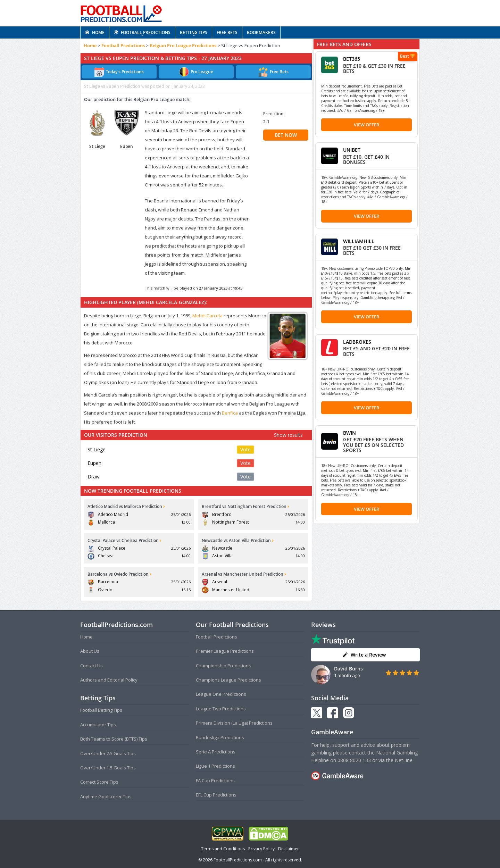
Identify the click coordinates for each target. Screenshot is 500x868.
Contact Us (91, 666)
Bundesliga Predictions (220, 737)
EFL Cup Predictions (216, 795)
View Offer (366, 125)
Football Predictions (123, 45)
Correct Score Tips (99, 782)
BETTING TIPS (194, 32)
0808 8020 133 (354, 760)
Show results (288, 435)
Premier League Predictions (225, 651)
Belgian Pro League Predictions (183, 45)
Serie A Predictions (216, 752)
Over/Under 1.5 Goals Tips (108, 768)
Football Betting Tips (101, 710)
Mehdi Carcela (207, 316)
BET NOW (286, 135)
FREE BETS (227, 32)
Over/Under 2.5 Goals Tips (108, 753)
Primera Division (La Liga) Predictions (234, 723)
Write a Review (364, 655)
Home (90, 45)
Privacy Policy (261, 849)
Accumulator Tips (98, 725)
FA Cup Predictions (215, 781)
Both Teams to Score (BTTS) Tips (114, 739)
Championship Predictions (223, 666)
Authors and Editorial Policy (109, 680)
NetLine (404, 760)
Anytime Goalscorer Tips (106, 796)
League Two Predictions (221, 709)
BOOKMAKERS (261, 32)
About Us (90, 651)
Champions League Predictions (228, 680)
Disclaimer (289, 849)
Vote (245, 449)
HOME (95, 32)
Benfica (230, 413)
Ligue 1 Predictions (215, 766)
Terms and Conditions (223, 849)
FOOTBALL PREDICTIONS (142, 32)
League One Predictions (221, 694)
